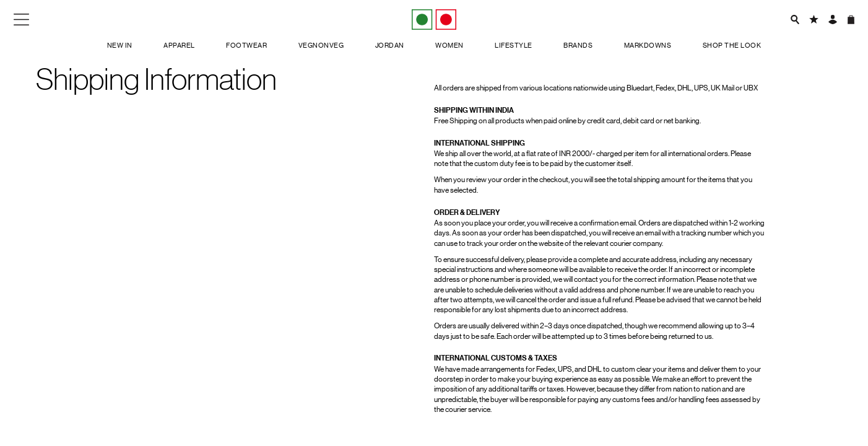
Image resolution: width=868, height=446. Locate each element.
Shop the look (732, 45)
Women (449, 45)
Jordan (390, 45)
